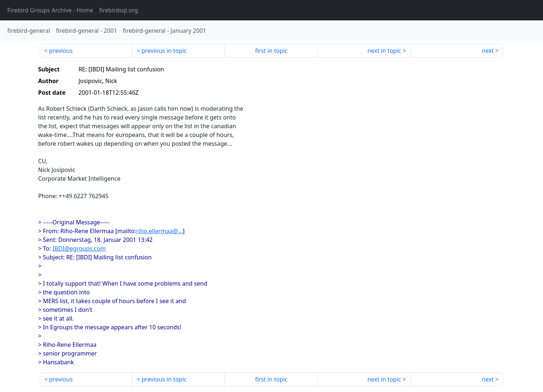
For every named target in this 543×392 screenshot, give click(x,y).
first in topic (271, 51)
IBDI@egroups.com (79, 248)
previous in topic (164, 51)
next (488, 51)
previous (61, 51)
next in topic (384, 51)
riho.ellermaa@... (159, 231)
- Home (50, 10)
